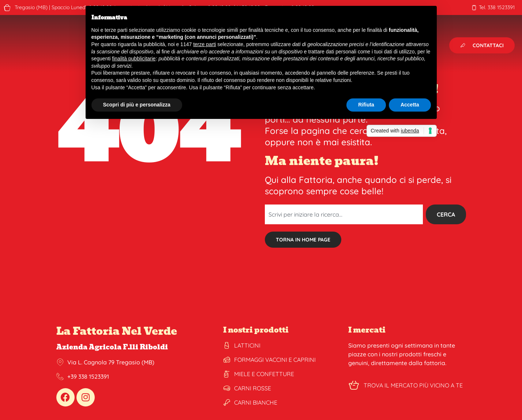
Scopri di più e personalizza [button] (137, 105)
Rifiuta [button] (366, 105)
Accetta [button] (410, 105)
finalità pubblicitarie (134, 59)
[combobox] (344, 214)
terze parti (204, 44)
